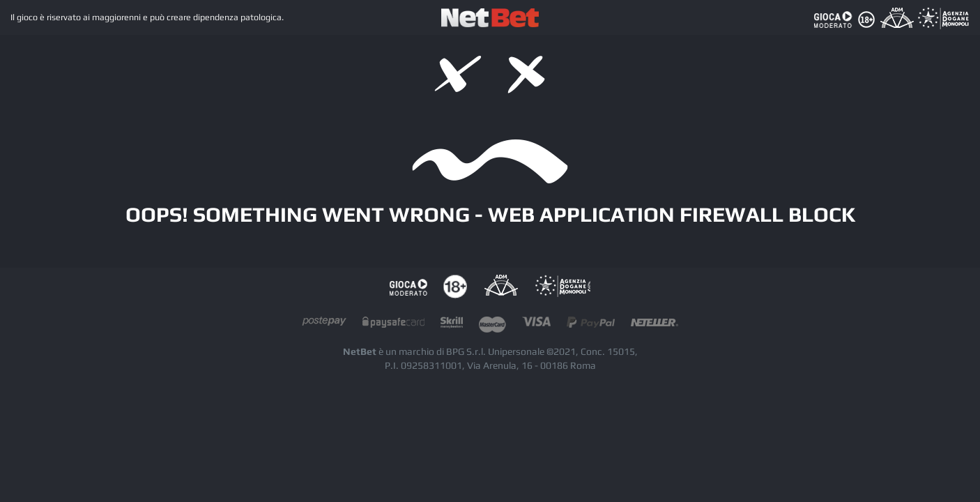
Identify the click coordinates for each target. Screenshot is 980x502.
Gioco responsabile (408, 287)
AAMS (501, 287)
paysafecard (393, 325)
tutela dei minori (455, 287)
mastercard (492, 325)
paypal (591, 325)
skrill (452, 325)
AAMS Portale (562, 287)
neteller (654, 325)
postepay (324, 325)
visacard (536, 325)
